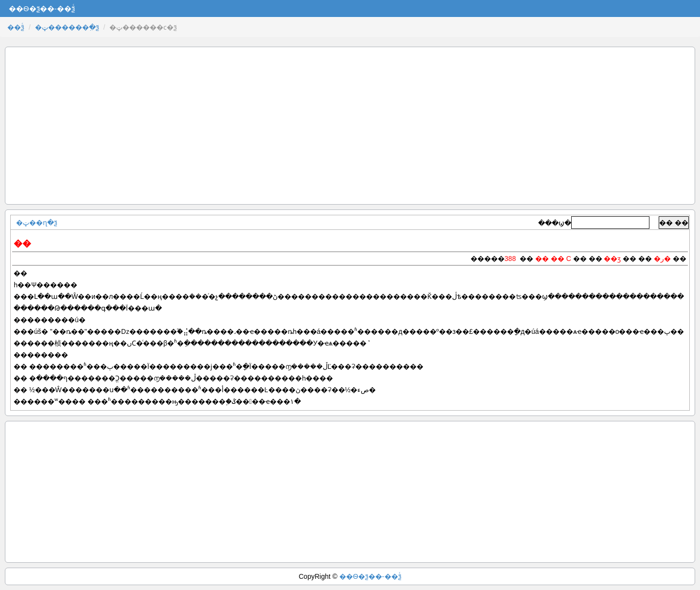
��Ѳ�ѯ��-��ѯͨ (370, 576)
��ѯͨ (16, 27)
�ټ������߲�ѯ (67, 27)
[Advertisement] (350, 126)
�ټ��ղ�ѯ (37, 223)
